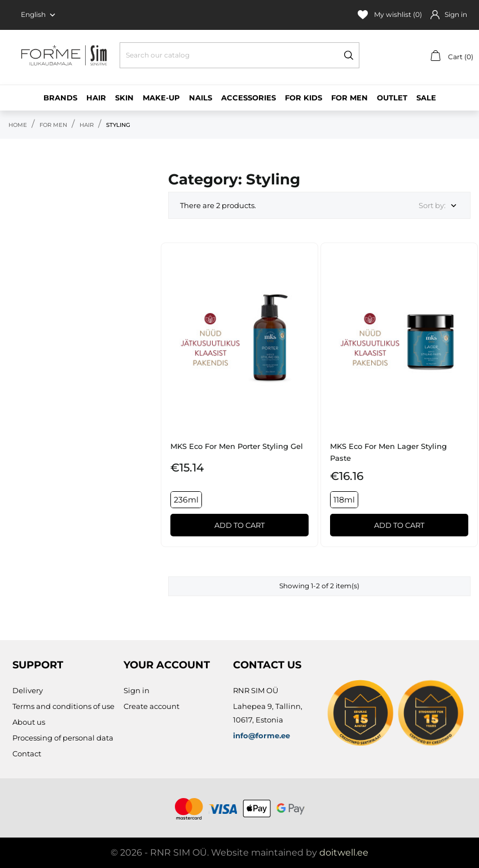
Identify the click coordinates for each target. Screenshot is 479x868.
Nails (201, 98)
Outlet (392, 98)
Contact (27, 754)
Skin (124, 98)
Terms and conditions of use (63, 706)
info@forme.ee (262, 735)
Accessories (249, 98)
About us (29, 722)
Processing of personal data (63, 738)
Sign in (137, 690)
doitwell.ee (344, 852)
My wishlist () (390, 15)
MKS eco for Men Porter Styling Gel (237, 446)
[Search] (239, 55)
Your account (167, 665)
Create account (151, 706)
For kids (304, 98)
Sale (426, 98)
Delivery (28, 690)
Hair (96, 98)
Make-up (161, 98)
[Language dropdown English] (39, 15)
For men (350, 98)
